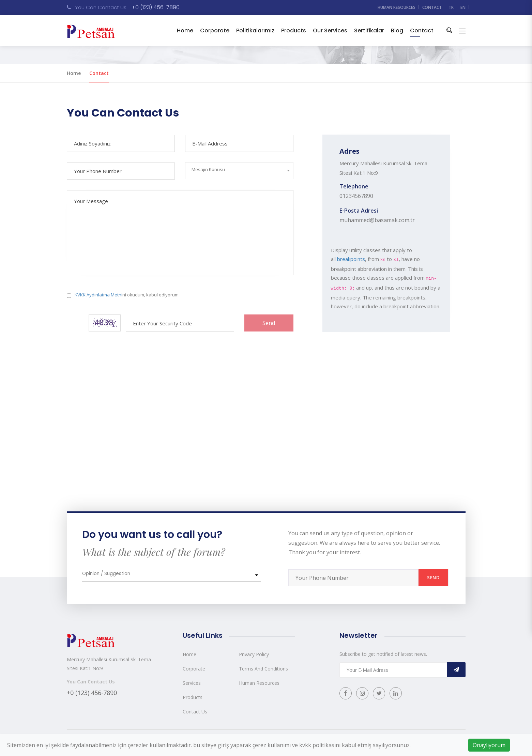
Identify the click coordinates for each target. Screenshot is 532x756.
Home (185, 30)
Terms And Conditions (263, 669)
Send (269, 323)
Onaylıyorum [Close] (489, 745)
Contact (432, 7)
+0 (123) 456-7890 (156, 7)
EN (463, 7)
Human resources (397, 7)
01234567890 (356, 196)
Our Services (330, 30)
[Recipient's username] (353, 578)
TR (451, 7)
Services (192, 683)
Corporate (194, 669)
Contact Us (195, 712)
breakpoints (351, 259)
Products (193, 697)
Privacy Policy (254, 654)
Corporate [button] (215, 30)
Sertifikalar (369, 30)
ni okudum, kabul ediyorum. (127, 295)
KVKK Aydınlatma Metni (98, 295)
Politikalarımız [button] (255, 30)
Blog (397, 30)
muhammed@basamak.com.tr (377, 220)
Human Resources (259, 683)
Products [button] (294, 30)
